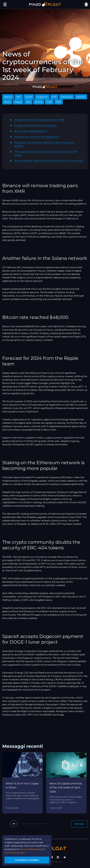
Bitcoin (8, 97)
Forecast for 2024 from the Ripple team (37, 137)
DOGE (29, 97)
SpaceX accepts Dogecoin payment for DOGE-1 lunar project (49, 161)
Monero (81, 97)
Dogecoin (42, 97)
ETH (54, 97)
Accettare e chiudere (27, 860)
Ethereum (67, 97)
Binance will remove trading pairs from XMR (39, 120)
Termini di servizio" (15, 853)
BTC (19, 97)
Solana (39, 102)
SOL (28, 102)
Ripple (18, 102)
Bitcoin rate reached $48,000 (31, 131)
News (7, 102)
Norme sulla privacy (30, 849)
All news (79, 824)
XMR (49, 102)
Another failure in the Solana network (36, 125)
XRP (59, 102)
